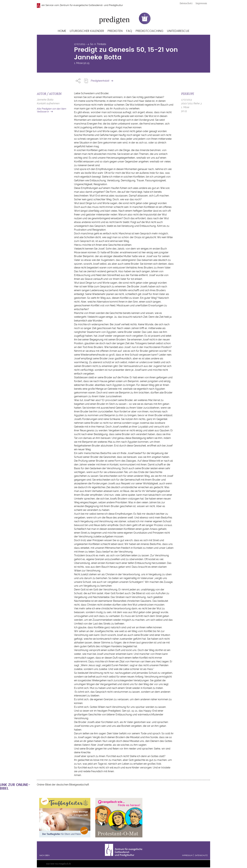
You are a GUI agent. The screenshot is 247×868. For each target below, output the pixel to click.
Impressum (201, 3)
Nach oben (44, 855)
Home (62, 31)
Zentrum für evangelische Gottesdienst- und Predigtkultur (91, 5)
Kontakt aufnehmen (48, 103)
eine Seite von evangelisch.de (59, 864)
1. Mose (78, 63)
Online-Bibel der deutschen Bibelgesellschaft (63, 785)
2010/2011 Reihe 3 (191, 103)
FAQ (129, 31)
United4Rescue (178, 31)
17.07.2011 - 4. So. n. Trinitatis (90, 44)
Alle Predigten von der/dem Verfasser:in (52, 110)
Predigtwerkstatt (100, 81)
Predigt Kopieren (86, 81)
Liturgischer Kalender (87, 31)
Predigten (115, 31)
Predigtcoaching (149, 31)
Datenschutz (186, 3)
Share (78, 81)
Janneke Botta (45, 100)
